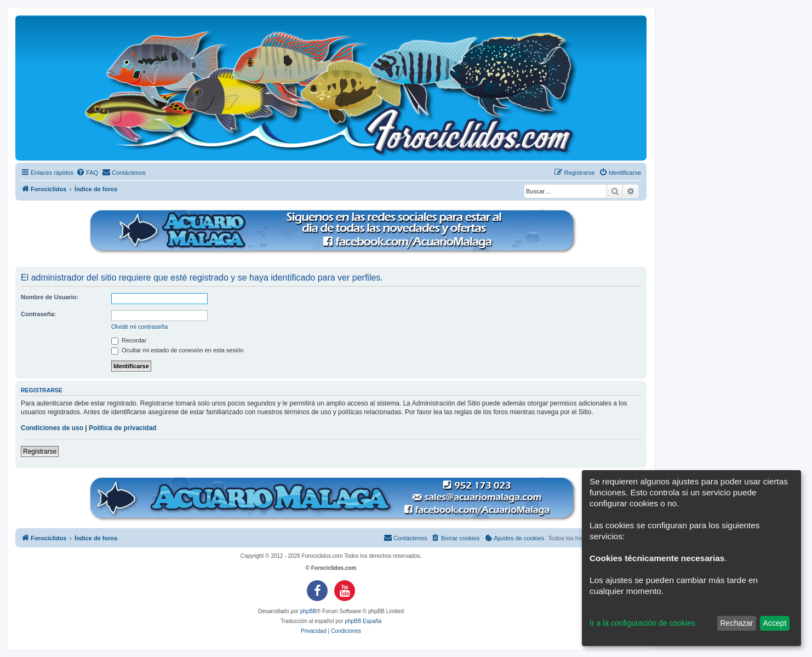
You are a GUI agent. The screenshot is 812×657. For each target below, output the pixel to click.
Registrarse (40, 452)
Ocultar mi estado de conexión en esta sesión (178, 350)
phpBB (308, 611)
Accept (775, 623)
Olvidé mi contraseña (139, 327)
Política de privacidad (122, 428)
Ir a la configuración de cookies (642, 623)
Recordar (129, 340)
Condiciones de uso (52, 428)
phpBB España (363, 621)
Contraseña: (38, 314)
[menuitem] (87, 173)
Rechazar (736, 623)
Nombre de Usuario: (50, 297)
